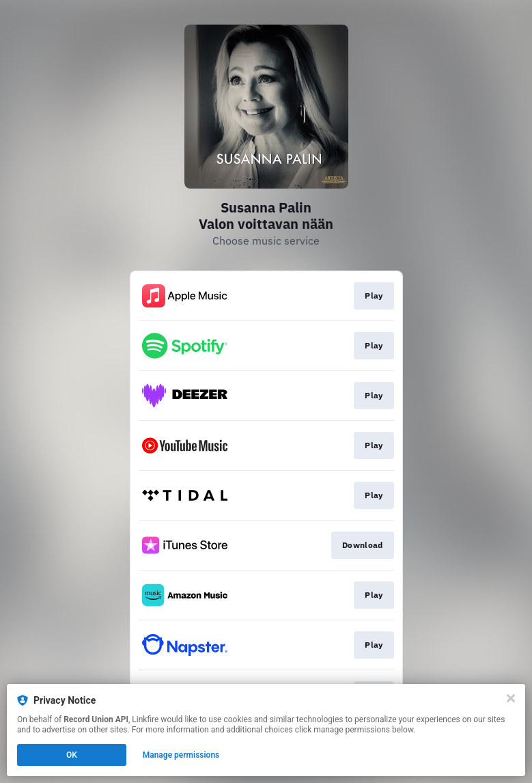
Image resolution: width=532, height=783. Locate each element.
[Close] (511, 698)
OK (72, 755)
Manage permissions (181, 755)
